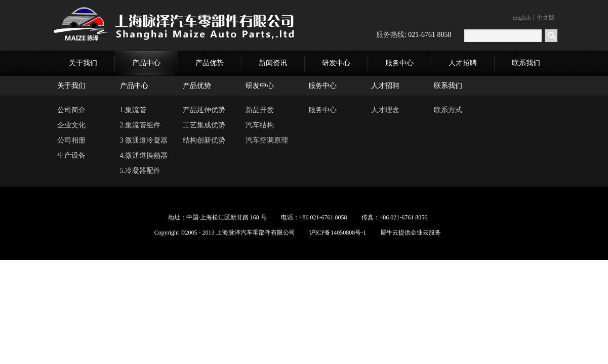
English (522, 18)
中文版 (546, 18)
